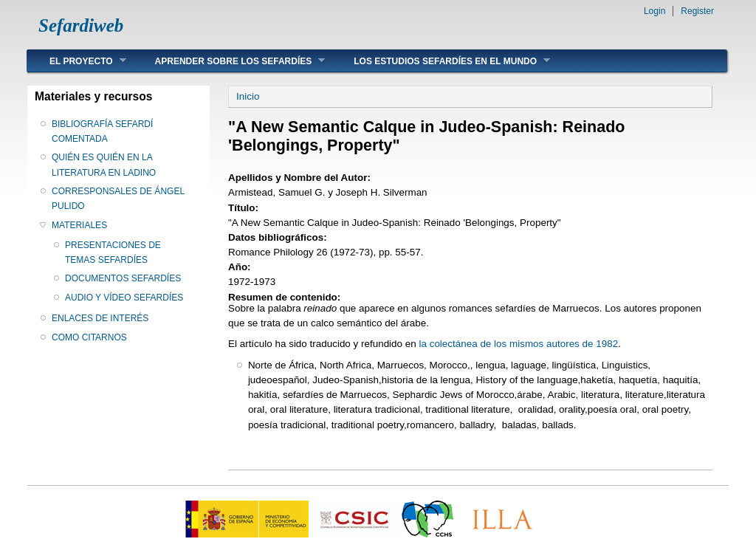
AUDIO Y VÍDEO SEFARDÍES (124, 298)
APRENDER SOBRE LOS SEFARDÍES (229, 61)
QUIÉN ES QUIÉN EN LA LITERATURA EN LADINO (104, 165)
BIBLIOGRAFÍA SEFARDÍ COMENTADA (102, 131)
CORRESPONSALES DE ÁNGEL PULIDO (118, 199)
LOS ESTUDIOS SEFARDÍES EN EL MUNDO (441, 61)
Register (697, 11)
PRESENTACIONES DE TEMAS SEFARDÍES (113, 253)
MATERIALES (79, 225)
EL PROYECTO (77, 61)
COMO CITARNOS (89, 337)
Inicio (248, 96)
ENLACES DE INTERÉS (100, 318)
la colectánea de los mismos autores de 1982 (518, 344)
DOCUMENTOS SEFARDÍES (123, 278)
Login (654, 11)
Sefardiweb (81, 25)
